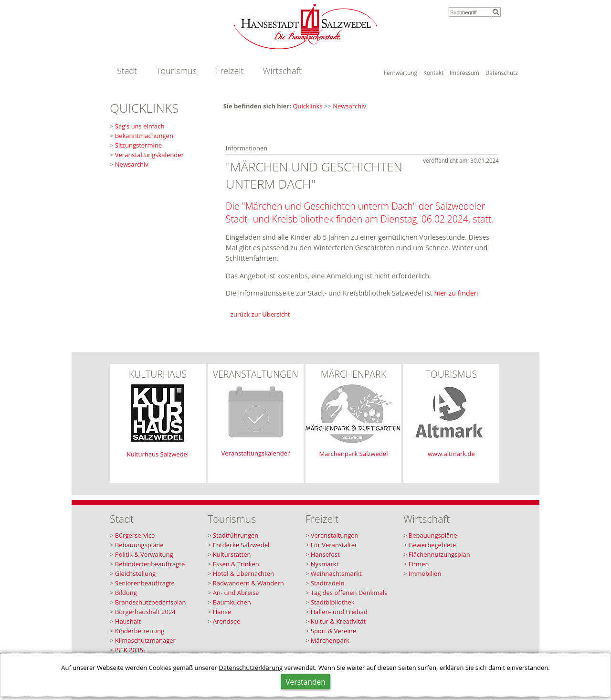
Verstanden (305, 682)
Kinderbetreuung (140, 631)
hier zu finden (456, 293)
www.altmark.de (451, 454)
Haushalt (128, 621)
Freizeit (230, 71)
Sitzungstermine (138, 145)
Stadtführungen (236, 535)
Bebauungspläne (139, 545)
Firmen (419, 564)
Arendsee (227, 621)
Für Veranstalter (334, 545)
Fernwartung (400, 73)
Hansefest (325, 554)
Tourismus (176, 71)
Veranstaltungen (335, 535)
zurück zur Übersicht (260, 314)
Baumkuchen (232, 602)
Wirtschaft (282, 71)
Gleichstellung (135, 573)
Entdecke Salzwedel (241, 545)
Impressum (464, 73)
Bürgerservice (135, 535)
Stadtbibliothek (333, 602)
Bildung (126, 593)
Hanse (222, 612)
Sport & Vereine (333, 631)
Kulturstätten (232, 554)
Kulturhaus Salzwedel (158, 454)
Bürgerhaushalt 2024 (145, 612)
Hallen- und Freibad (339, 612)
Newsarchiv (349, 106)
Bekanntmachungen (144, 136)
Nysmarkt (325, 564)
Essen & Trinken (236, 564)
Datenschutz (502, 73)
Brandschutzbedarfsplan (151, 602)
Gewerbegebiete (432, 545)
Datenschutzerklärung (251, 668)
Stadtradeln (328, 583)
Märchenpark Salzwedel (353, 454)
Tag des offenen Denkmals (349, 593)
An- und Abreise (236, 593)
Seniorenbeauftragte (145, 583)
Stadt (127, 71)
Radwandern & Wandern (248, 583)
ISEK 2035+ (131, 650)
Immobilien (425, 573)
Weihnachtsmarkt (336, 573)
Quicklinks (308, 106)
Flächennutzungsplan (439, 554)
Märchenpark (330, 640)
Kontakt (433, 73)
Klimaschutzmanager (145, 640)
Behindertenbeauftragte (150, 564)
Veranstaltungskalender (149, 155)
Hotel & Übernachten (243, 573)
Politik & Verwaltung (144, 554)
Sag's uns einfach (140, 126)
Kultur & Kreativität (338, 621)
